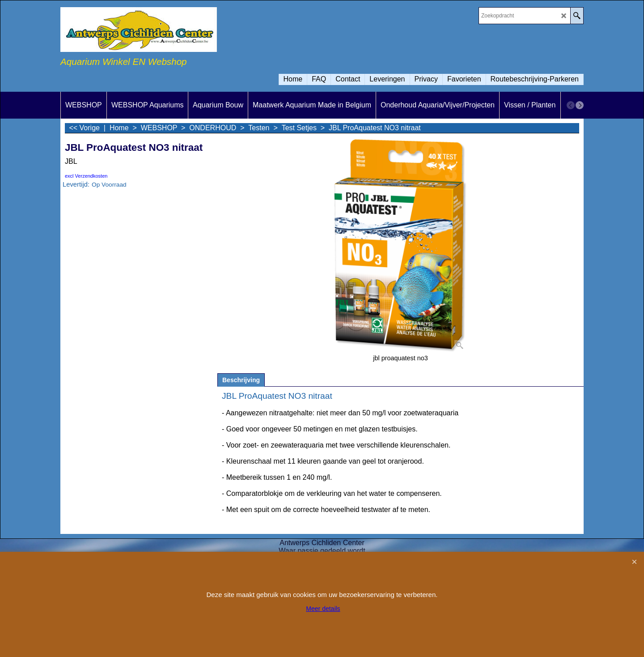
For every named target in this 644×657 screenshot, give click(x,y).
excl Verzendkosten (86, 176)
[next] (580, 105)
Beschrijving (241, 380)
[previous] (571, 105)
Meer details (323, 609)
